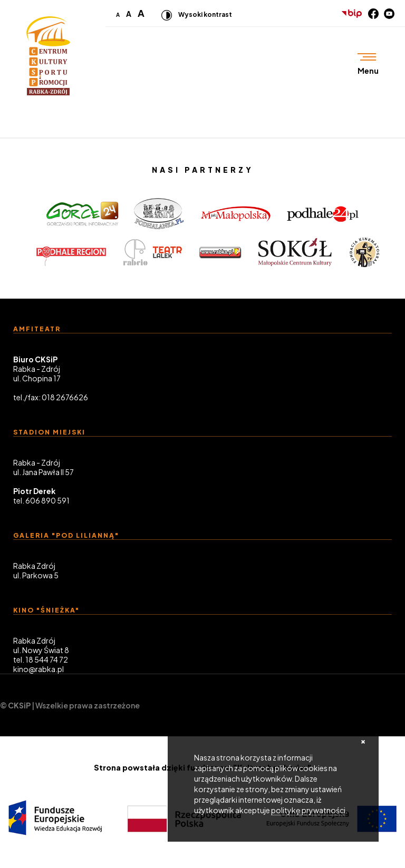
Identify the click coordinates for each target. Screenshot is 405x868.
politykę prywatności (308, 810)
